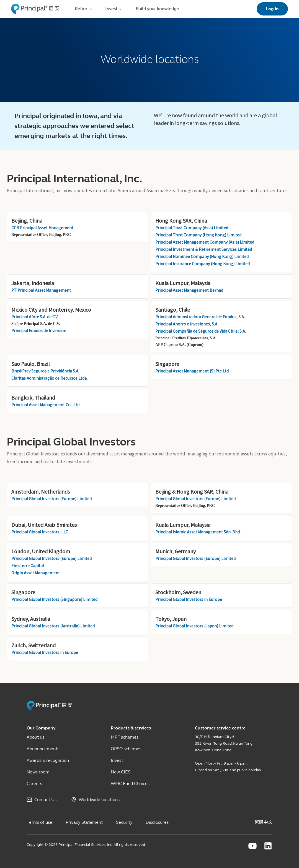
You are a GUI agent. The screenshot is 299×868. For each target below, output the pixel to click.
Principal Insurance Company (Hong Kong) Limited (203, 264)
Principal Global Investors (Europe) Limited (51, 499)
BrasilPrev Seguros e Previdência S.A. (45, 371)
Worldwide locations (99, 800)
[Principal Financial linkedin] (268, 846)
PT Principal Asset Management (41, 290)
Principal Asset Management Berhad (189, 290)
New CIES (121, 772)
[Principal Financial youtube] (252, 846)
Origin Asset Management (36, 573)
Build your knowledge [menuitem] (157, 9)
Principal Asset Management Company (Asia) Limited (205, 242)
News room (38, 772)
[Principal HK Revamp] (49, 709)
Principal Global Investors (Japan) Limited (194, 626)
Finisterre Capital (28, 565)
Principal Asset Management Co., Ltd (45, 405)
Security (124, 822)
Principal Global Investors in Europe (189, 599)
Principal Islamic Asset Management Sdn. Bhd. (198, 532)
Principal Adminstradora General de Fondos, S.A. (200, 317)
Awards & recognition (48, 760)
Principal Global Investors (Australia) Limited (53, 626)
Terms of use (39, 822)
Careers (34, 784)
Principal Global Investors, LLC (40, 532)
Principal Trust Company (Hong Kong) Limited (199, 235)
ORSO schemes (126, 749)
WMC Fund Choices (130, 784)
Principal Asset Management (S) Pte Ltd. (192, 371)
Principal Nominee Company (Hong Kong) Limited (202, 256)
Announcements (43, 749)
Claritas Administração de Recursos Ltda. (49, 378)
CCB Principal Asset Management (42, 228)
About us (35, 737)
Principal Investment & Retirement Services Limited (204, 249)
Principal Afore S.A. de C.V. (35, 317)
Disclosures (157, 822)
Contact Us (45, 800)
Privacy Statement (84, 822)
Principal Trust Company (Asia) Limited (192, 228)
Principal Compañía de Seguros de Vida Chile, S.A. (201, 331)
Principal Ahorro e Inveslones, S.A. (187, 324)
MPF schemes (125, 737)
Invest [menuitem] (114, 9)
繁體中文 (264, 822)
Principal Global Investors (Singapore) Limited (54, 599)
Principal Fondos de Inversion (39, 330)
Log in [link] (272, 9)
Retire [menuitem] (84, 9)
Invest (117, 760)
